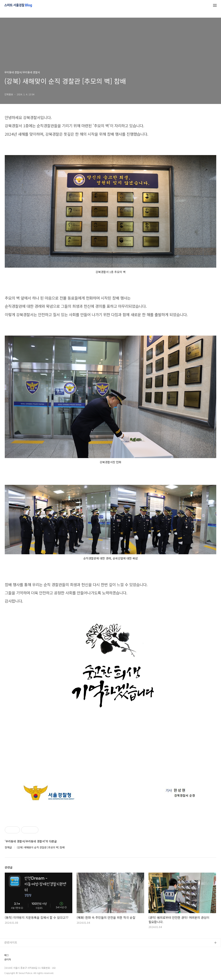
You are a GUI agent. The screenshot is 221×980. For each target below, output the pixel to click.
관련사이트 (11, 942)
